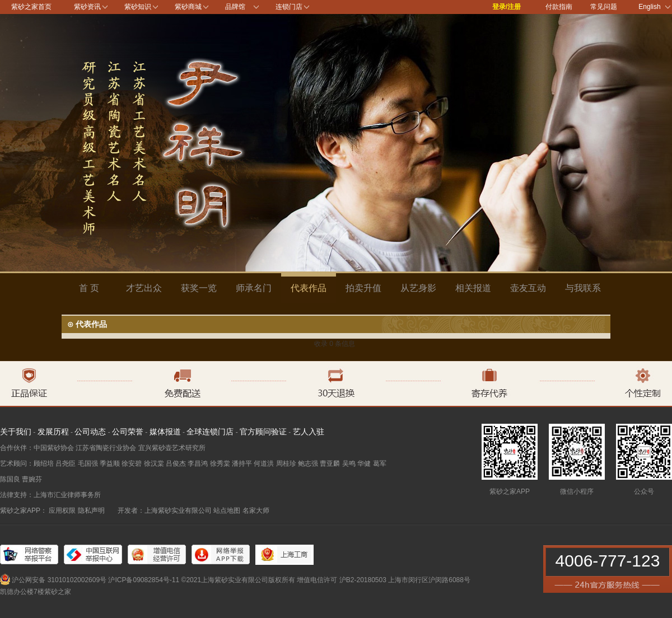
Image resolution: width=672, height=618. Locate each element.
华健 (364, 464)
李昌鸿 (198, 464)
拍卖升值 (363, 288)
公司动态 (90, 432)
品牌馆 (235, 7)
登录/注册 (507, 7)
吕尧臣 (66, 464)
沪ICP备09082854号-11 (144, 580)
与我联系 (583, 288)
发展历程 (53, 432)
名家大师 (256, 511)
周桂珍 (286, 464)
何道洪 (264, 464)
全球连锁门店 (210, 432)
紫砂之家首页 (31, 7)
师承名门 (254, 288)
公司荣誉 (128, 432)
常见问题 (604, 7)
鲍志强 (308, 464)
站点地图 (227, 511)
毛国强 (88, 464)
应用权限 (62, 511)
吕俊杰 (176, 464)
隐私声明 (91, 511)
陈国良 (10, 479)
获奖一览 (199, 288)
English (654, 7)
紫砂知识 (138, 7)
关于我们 (16, 432)
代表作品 (309, 288)
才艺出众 (144, 288)
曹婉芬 (32, 479)
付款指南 (559, 7)
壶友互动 (528, 288)
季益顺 (110, 464)
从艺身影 (418, 288)
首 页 (89, 288)
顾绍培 (44, 464)
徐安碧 (132, 464)
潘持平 (242, 464)
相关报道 (473, 288)
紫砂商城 (188, 7)
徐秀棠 (220, 464)
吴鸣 (349, 464)
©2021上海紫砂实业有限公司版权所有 (239, 580)
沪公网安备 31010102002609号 (59, 580)
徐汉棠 (154, 464)
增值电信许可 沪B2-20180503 (341, 580)
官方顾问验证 (263, 432)
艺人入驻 (309, 432)
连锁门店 (289, 7)
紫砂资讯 (87, 7)
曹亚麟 (330, 464)
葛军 (380, 464)
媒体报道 (165, 432)
